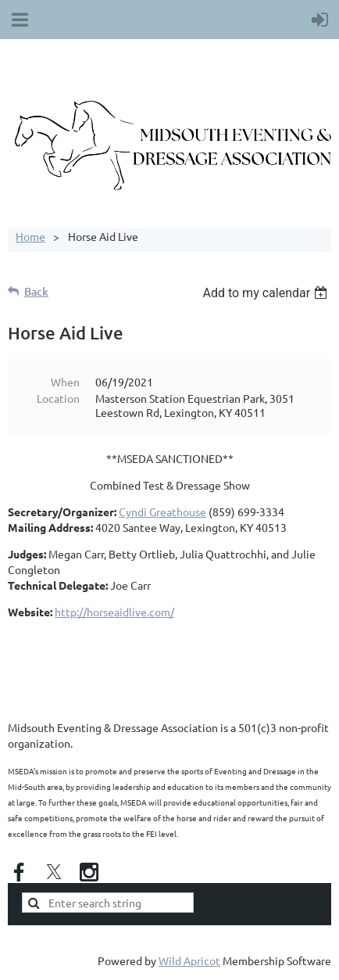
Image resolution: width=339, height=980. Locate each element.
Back (36, 291)
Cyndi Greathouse (162, 512)
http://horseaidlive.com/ (114, 612)
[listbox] (267, 293)
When (65, 382)
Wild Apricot (189, 960)
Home (30, 236)
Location (58, 398)
